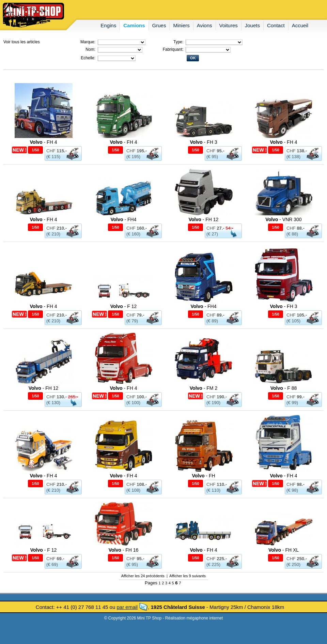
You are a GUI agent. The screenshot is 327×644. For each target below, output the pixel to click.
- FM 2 (204, 388)
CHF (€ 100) (137, 400)
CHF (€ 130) (62, 400)
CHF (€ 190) (217, 400)
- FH (203, 476)
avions (205, 25)
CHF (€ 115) (57, 154)
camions (134, 25)
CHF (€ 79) (135, 318)
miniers (181, 25)
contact (276, 25)
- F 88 (284, 388)
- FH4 (124, 219)
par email (127, 607)
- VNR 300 (283, 219)
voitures (229, 25)
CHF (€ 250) (297, 562)
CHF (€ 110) (217, 487)
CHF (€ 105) (297, 318)
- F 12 (124, 306)
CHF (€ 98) (295, 487)
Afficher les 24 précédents (143, 576)
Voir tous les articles (22, 42)
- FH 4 (44, 142)
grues (159, 25)
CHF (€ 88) (295, 231)
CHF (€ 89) (215, 318)
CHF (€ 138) (297, 154)
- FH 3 (204, 142)
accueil (300, 25)
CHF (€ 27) (220, 231)
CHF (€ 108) (137, 487)
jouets (252, 25)
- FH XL (284, 550)
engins (108, 25)
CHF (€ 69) (55, 562)
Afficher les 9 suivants (188, 576)
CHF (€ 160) (137, 231)
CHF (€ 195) (137, 154)
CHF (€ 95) (215, 154)
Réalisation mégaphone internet (194, 618)
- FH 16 (124, 550)
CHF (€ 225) (217, 562)
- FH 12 (204, 219)
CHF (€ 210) (57, 231)
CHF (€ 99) (295, 400)
